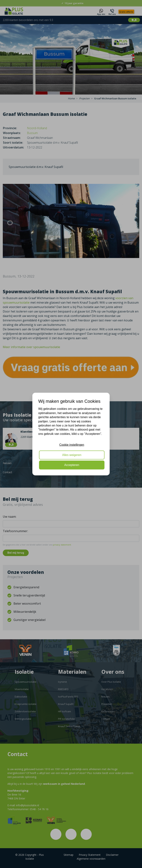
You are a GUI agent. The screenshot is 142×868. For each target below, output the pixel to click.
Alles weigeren (72, 455)
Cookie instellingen (72, 445)
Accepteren (72, 465)
